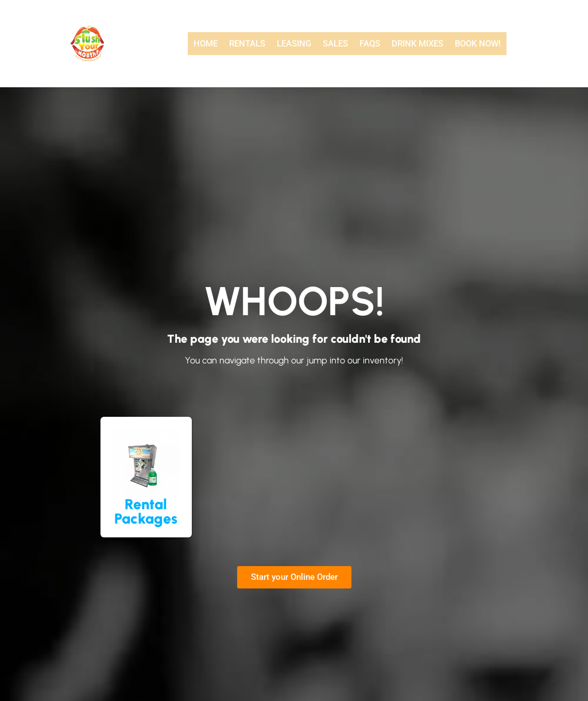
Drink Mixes (417, 44)
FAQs (370, 44)
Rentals (247, 44)
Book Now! (478, 44)
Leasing (294, 44)
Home (206, 44)
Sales (335, 44)
